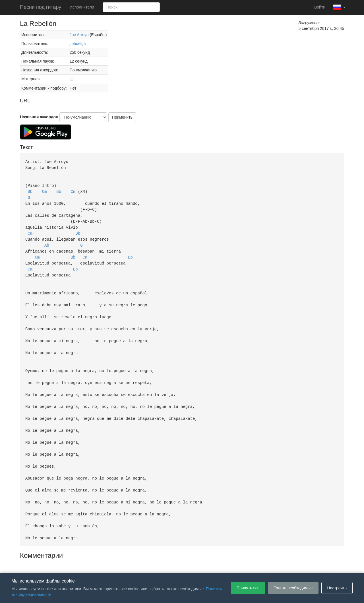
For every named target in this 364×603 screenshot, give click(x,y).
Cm (45, 190)
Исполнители (82, 7)
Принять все (248, 588)
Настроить (337, 588)
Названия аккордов (39, 117)
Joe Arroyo (79, 35)
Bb (30, 190)
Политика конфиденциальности (187, 564)
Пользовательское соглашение (123, 564)
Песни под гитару (41, 7)
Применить (122, 117)
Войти (320, 7)
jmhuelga (78, 44)
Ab (47, 241)
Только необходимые (293, 588)
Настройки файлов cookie (246, 564)
